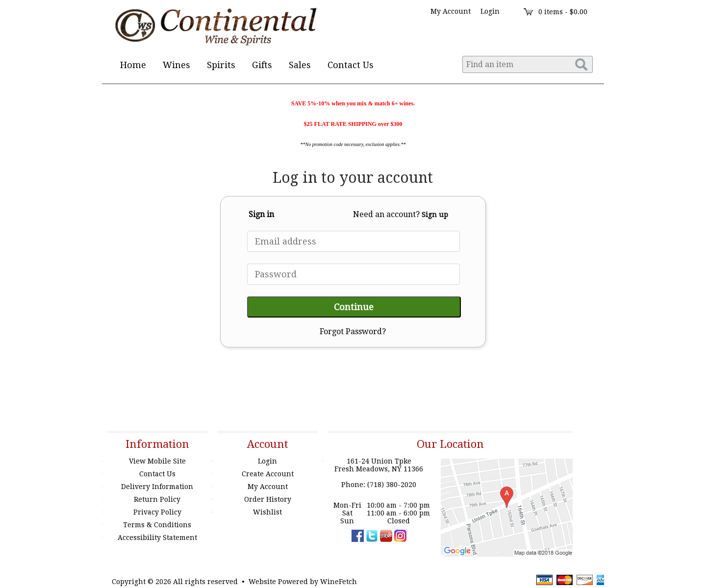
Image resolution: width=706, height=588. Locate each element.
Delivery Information (157, 487)
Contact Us (351, 65)
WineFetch (339, 582)
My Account (268, 487)
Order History (268, 499)
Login (490, 11)
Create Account (268, 474)
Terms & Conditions (157, 525)
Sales (300, 65)
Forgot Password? (353, 331)
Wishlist (267, 512)
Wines (173, 66)
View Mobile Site (157, 461)
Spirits (218, 66)
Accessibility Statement (157, 538)
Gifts (259, 66)
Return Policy (157, 499)
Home (133, 65)
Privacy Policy (157, 512)
